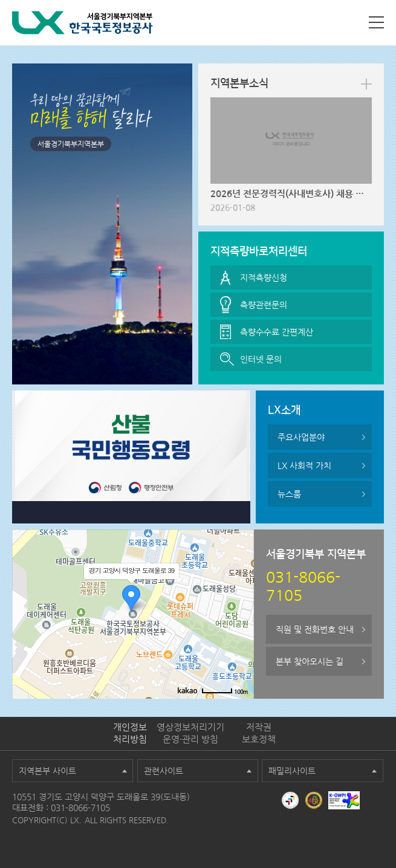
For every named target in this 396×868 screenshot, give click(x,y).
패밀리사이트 (292, 771)
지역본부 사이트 (47, 771)
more (366, 84)
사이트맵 (376, 22)
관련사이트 (164, 771)
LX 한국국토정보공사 (83, 23)
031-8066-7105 (80, 808)
